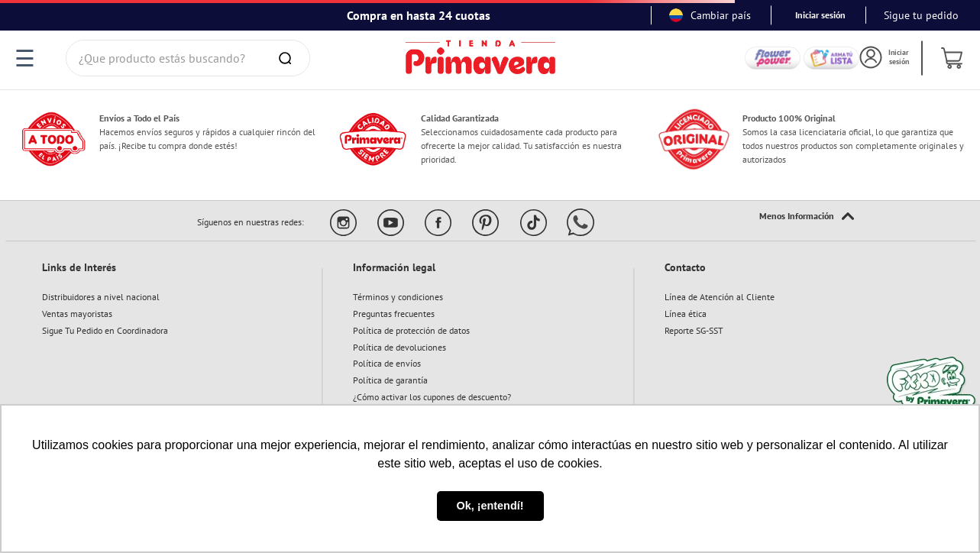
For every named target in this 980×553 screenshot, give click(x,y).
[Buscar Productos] (288, 58)
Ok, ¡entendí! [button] (490, 506)
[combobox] (188, 58)
